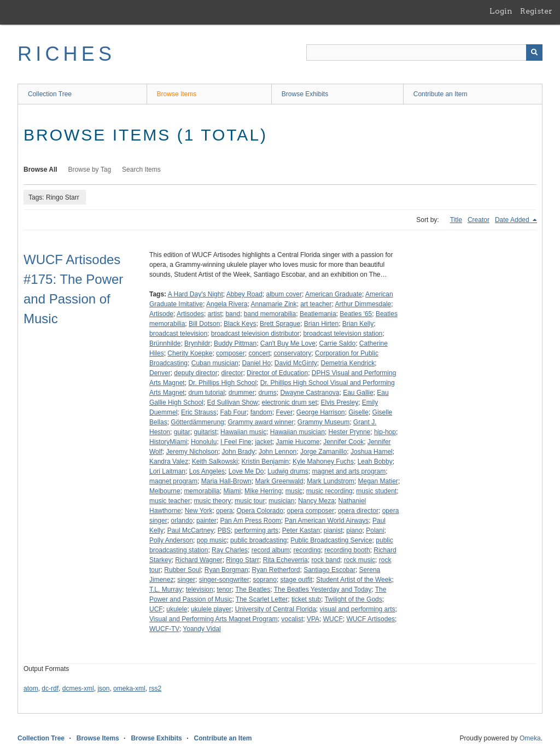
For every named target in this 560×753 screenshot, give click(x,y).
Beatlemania (318, 314)
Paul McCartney (191, 530)
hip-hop (385, 432)
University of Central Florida (276, 609)
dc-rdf (50, 688)
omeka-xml (129, 688)
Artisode (161, 314)
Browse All (40, 170)
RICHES (66, 54)
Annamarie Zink (273, 304)
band (233, 314)
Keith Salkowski (215, 462)
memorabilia (202, 491)
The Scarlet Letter (262, 599)
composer (231, 353)
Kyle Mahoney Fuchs (323, 462)
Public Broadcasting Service (331, 540)
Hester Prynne (350, 432)
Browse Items (177, 94)
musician (281, 501)
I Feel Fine (236, 442)
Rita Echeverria (285, 560)
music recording (329, 491)
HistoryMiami (168, 442)
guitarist (205, 432)
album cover (284, 294)
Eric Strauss (199, 412)
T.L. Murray (166, 589)
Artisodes (190, 314)
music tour (250, 501)
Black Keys (240, 324)
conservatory (292, 353)
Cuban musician (215, 363)
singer (186, 580)
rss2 (155, 688)
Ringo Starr (243, 560)
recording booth (347, 550)
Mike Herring (263, 491)
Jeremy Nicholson (192, 452)
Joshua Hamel (372, 452)
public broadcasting (258, 540)
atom (31, 688)
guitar (182, 432)
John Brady (239, 452)
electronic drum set (289, 402)
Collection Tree (50, 94)
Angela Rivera (227, 304)
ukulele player (211, 609)
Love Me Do (246, 471)
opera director (358, 511)
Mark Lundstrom (331, 481)
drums (267, 393)
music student (376, 491)
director (232, 373)
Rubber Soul (182, 570)
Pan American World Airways (326, 521)
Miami (232, 491)
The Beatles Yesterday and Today (323, 589)
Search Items (141, 170)
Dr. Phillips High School (222, 383)
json (103, 688)
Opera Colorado (259, 511)
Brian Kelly (358, 324)
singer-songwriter (224, 580)
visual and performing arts (358, 609)
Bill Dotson (204, 324)
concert (259, 353)
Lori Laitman (167, 471)
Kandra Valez (169, 462)
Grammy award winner (261, 422)
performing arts (256, 530)
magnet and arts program (349, 471)
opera (224, 511)
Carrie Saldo (337, 343)
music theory (212, 501)
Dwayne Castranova (310, 393)
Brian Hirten (321, 324)
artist (215, 314)
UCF (156, 609)
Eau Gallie (358, 393)
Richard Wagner (199, 560)
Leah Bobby (375, 462)
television (200, 589)
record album (271, 550)
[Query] (424, 52)
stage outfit (296, 580)
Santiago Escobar (329, 570)
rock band (326, 560)
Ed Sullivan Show (232, 402)
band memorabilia (270, 314)
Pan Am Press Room (250, 521)
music (294, 491)
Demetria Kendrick (348, 363)
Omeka (530, 738)
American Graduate (334, 294)
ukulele (177, 609)
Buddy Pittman (235, 343)
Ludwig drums (288, 471)
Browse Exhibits (305, 94)
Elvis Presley (340, 402)
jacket (263, 442)
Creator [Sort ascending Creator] (479, 220)
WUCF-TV (164, 629)
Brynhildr (197, 343)
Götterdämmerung (197, 422)
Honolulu (204, 442)
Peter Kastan (301, 530)
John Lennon (278, 452)
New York (199, 511)
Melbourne (165, 491)
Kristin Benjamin (266, 462)
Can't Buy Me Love (288, 343)
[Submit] (534, 52)
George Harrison (321, 412)
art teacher (316, 304)
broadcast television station (343, 334)
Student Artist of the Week (354, 580)
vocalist (292, 619)
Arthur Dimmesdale (363, 304)
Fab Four (233, 412)
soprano (264, 580)
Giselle (358, 412)
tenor (224, 589)
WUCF (333, 619)
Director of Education (277, 373)
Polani (375, 530)
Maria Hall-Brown (226, 481)
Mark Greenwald (279, 481)
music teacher (170, 501)
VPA (313, 619)
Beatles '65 (356, 314)
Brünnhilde (165, 343)
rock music (360, 560)
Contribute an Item (441, 94)
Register (536, 11)
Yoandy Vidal (202, 629)
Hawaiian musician (297, 432)
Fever (284, 412)
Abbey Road (244, 294)
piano (354, 530)
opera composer (311, 511)
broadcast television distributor (255, 334)
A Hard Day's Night (196, 294)
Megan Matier (378, 481)
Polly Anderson (171, 540)
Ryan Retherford (276, 570)
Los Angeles (207, 471)
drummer (242, 393)
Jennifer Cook (343, 442)
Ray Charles (230, 550)
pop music (212, 540)
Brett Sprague (280, 324)
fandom (261, 412)
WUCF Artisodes (371, 619)
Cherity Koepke (190, 353)
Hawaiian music (243, 432)
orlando (182, 521)
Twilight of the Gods (353, 599)
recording (307, 550)
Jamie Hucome (297, 442)
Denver (160, 373)
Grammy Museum (323, 422)
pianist (333, 530)
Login (501, 11)
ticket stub (306, 599)
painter (206, 521)
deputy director (196, 373)
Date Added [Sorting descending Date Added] (513, 220)
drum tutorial (206, 393)
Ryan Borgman (226, 570)
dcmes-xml (78, 688)
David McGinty (296, 363)
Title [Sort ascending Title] (456, 220)
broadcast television (178, 334)
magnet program (173, 481)
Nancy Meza (316, 501)
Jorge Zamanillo (323, 452)
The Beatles (253, 589)
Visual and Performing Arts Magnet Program (214, 619)
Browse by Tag (90, 170)
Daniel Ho (256, 363)
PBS (224, 530)
